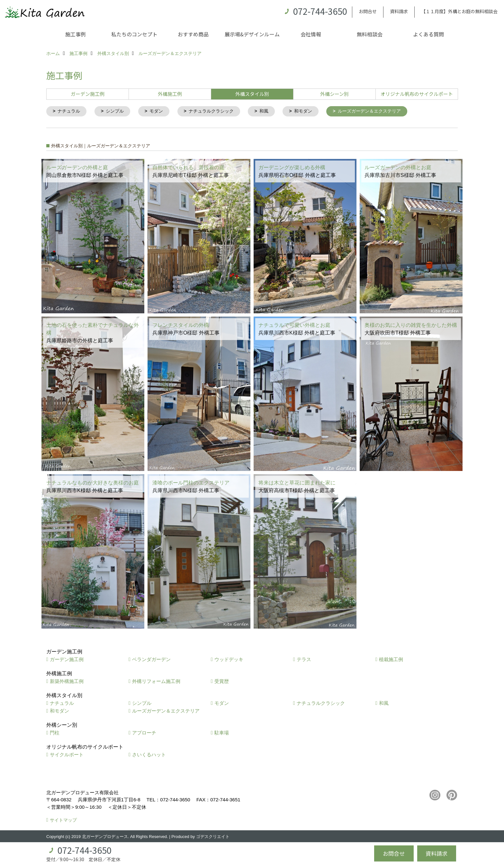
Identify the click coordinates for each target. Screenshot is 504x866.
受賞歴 (222, 682)
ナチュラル (70, 111)
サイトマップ (63, 821)
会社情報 (311, 34)
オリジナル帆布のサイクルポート (417, 94)
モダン (161, 111)
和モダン (313, 111)
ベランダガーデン (151, 660)
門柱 (55, 733)
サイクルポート (67, 755)
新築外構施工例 (67, 682)
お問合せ (368, 11)
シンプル (118, 111)
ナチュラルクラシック (218, 111)
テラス (304, 660)
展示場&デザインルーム (252, 34)
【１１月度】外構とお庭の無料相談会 (459, 11)
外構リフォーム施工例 (156, 682)
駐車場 (222, 733)
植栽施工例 (391, 660)
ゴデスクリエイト (213, 837)
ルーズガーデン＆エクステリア (383, 111)
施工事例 (76, 34)
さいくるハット (149, 755)
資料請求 (399, 11)
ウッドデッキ (229, 660)
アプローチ (144, 733)
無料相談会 (370, 34)
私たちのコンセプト (134, 34)
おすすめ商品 (193, 34)
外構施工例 (170, 94)
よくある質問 (428, 34)
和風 (273, 111)
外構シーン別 (334, 94)
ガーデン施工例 (88, 94)
